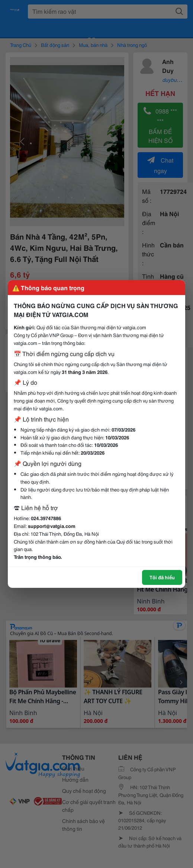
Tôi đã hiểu (162, 577)
